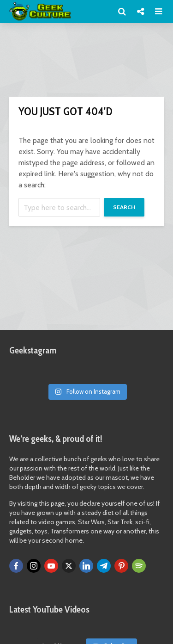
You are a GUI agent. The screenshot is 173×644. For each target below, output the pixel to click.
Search (124, 207)
